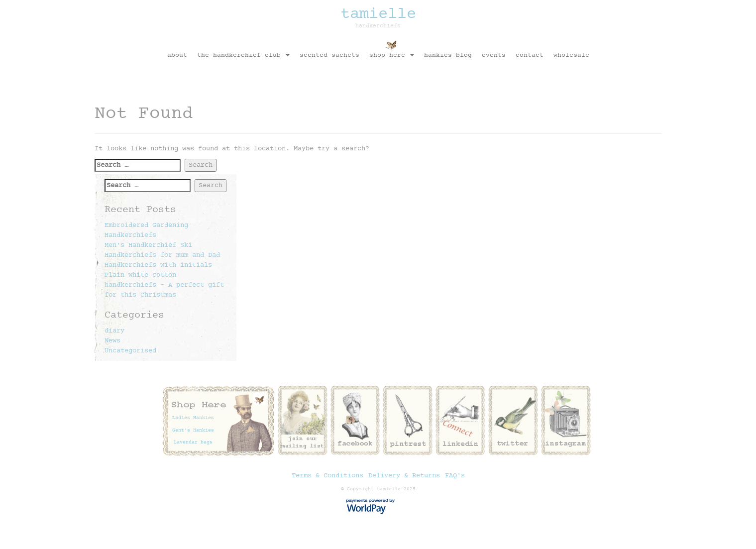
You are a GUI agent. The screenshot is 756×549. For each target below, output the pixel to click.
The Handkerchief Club (243, 55)
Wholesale (571, 55)
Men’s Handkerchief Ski (148, 245)
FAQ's (455, 476)
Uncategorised (130, 351)
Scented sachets (329, 55)
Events (494, 55)
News (112, 341)
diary (114, 331)
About (177, 55)
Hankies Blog (448, 55)
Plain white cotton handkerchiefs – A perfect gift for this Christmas (164, 285)
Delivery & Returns (404, 476)
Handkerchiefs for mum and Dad (162, 255)
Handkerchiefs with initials (158, 265)
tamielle (378, 17)
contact (530, 55)
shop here (392, 55)
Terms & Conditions (327, 476)
